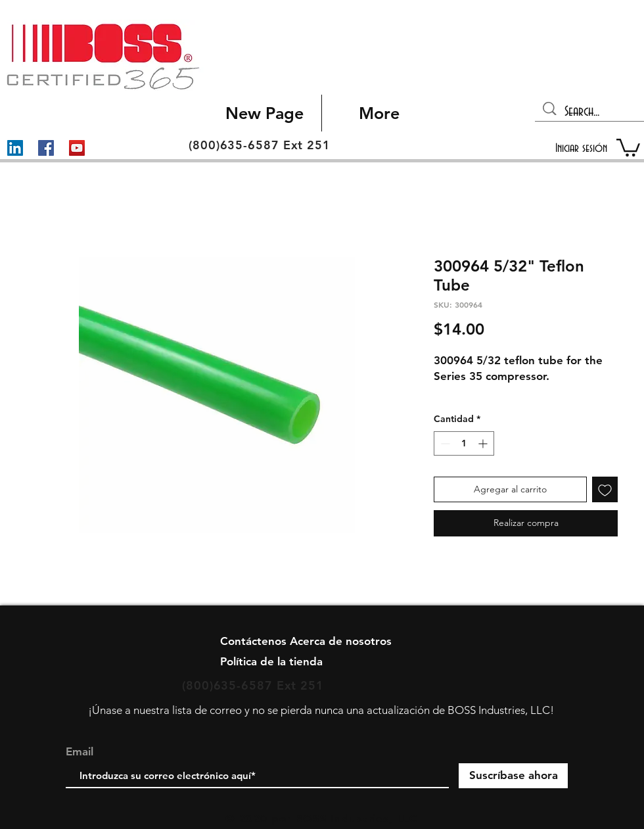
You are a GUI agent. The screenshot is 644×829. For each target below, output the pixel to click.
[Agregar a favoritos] (605, 489)
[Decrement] (444, 443)
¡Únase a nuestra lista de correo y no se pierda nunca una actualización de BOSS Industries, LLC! (321, 710)
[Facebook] (46, 148)
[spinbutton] (464, 443)
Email (80, 752)
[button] (628, 147)
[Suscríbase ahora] (513, 776)
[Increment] (484, 443)
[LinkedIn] (15, 148)
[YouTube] (77, 148)
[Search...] (590, 112)
